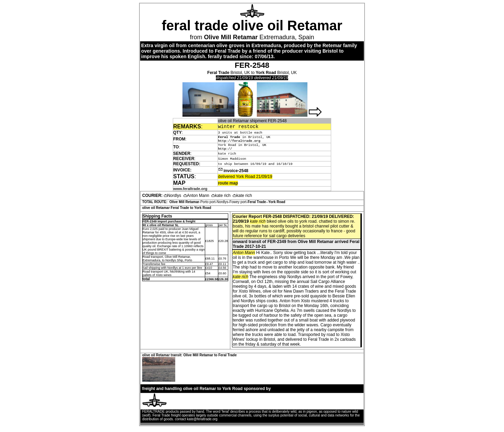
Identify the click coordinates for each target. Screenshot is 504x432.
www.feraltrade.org (190, 192)
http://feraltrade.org (239, 142)
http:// (225, 152)
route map (228, 186)
